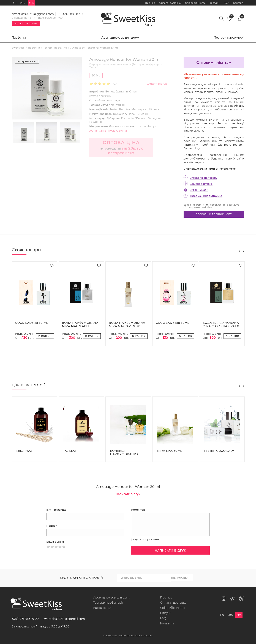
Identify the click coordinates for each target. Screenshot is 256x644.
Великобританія (117, 91)
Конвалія (127, 118)
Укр (23, 3)
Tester (114, 109)
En (15, 3)
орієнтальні (117, 105)
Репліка (125, 109)
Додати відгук (157, 84)
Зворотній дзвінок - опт (214, 214)
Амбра (152, 126)
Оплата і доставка (170, 3)
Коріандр (120, 114)
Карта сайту (102, 608)
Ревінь (144, 114)
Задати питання (26, 23)
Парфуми (19, 38)
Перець (133, 114)
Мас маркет (139, 109)
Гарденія (96, 122)
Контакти (239, 3)
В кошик (45, 336)
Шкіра (142, 126)
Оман (133, 91)
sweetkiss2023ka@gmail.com (33, 14)
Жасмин (141, 118)
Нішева (154, 109)
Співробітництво (195, 3)
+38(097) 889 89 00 (25, 619)
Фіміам (114, 126)
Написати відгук (128, 494)
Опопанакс (128, 126)
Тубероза (113, 118)
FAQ (226, 3)
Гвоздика (154, 118)
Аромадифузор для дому (120, 38)
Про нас (150, 3)
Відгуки (215, 3)
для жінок (106, 96)
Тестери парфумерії (229, 38)
